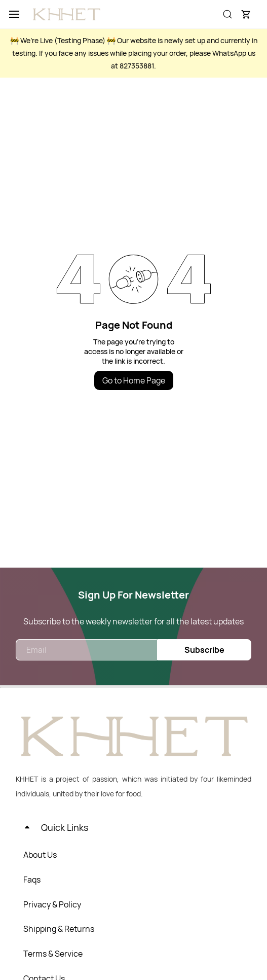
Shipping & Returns (59, 929)
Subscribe (204, 650)
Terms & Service (53, 954)
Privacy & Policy (52, 904)
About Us (40, 855)
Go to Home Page (134, 380)
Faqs (32, 880)
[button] (246, 14)
